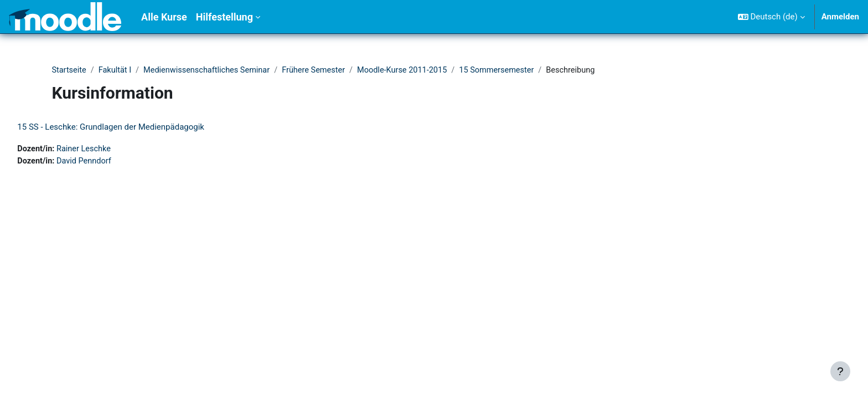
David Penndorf (111, 162)
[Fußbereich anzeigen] (840, 371)
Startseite (69, 70)
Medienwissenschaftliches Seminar (211, 70)
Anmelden (840, 17)
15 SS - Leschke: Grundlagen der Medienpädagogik (136, 127)
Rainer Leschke (110, 150)
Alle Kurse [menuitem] (164, 17)
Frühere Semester (322, 70)
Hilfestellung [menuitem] (224, 17)
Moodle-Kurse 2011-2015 (413, 70)
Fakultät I (117, 70)
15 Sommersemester (511, 70)
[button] (771, 17)
